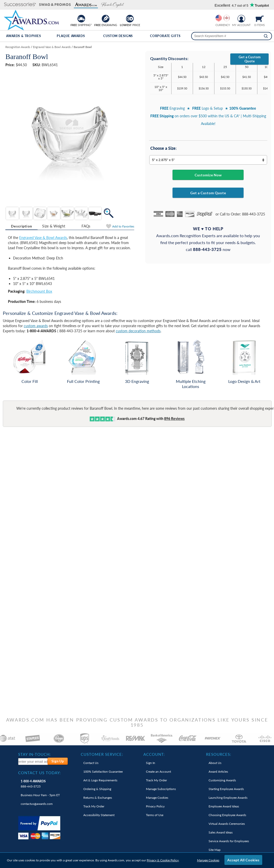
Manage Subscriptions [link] (161, 789)
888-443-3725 (33, 784)
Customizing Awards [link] (222, 780)
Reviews (174, 419)
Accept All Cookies (243, 860)
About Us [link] (215, 763)
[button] (20, 5)
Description (21, 226)
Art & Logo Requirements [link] (100, 780)
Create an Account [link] (158, 772)
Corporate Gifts (165, 36)
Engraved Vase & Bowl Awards (43, 238)
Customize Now (208, 175)
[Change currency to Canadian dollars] (227, 18)
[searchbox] (232, 36)
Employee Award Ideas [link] (224, 806)
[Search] (266, 36)
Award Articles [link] (218, 772)
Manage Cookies (208, 860)
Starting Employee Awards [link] (226, 789)
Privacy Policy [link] (155, 806)
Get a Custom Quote (249, 59)
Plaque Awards (71, 36)
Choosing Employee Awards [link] (227, 815)
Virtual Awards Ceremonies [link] (227, 824)
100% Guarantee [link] (103, 772)
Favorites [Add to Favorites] (123, 226)
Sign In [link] (151, 763)
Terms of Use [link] (155, 815)
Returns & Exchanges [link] (98, 798)
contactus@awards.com (37, 804)
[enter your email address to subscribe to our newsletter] (33, 762)
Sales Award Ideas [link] (221, 832)
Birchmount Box (39, 291)
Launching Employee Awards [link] (228, 798)
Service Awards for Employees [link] (229, 841)
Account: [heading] (154, 754)
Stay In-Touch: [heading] (35, 754)
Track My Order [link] (94, 806)
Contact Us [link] (91, 763)
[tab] (21, 226)
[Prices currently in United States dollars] (219, 18)
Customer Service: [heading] (102, 754)
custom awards (36, 326)
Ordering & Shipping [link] (97, 789)
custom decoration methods (138, 331)
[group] (223, 18)
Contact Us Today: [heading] (39, 773)
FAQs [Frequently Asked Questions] (86, 226)
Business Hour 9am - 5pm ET (40, 795)
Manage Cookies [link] (157, 798)
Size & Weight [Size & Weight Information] (54, 226)
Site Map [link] (215, 850)
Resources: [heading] (219, 754)
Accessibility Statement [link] (99, 815)
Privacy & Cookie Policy (163, 860)
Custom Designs (118, 36)
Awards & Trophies (24, 36)
